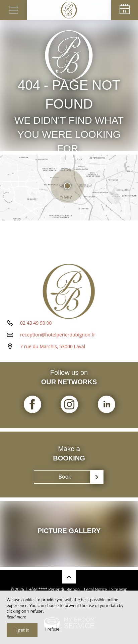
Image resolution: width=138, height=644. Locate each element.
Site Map (119, 589)
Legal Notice (95, 589)
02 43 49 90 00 (36, 323)
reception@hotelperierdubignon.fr (58, 335)
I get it (22, 630)
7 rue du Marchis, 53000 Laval (53, 346)
